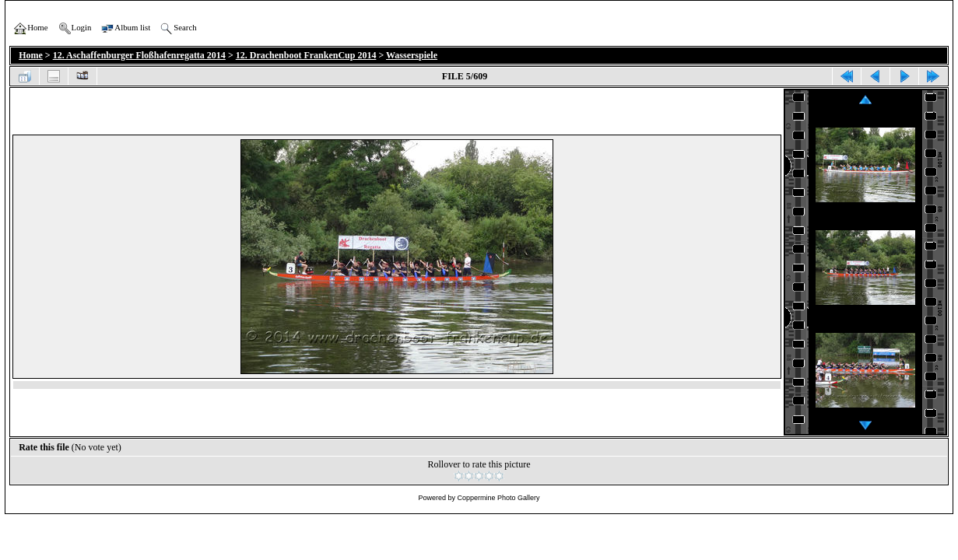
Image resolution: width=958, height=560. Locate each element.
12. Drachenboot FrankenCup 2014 (306, 55)
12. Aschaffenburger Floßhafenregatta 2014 (139, 55)
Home (31, 55)
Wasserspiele (412, 55)
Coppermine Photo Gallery (498, 498)
